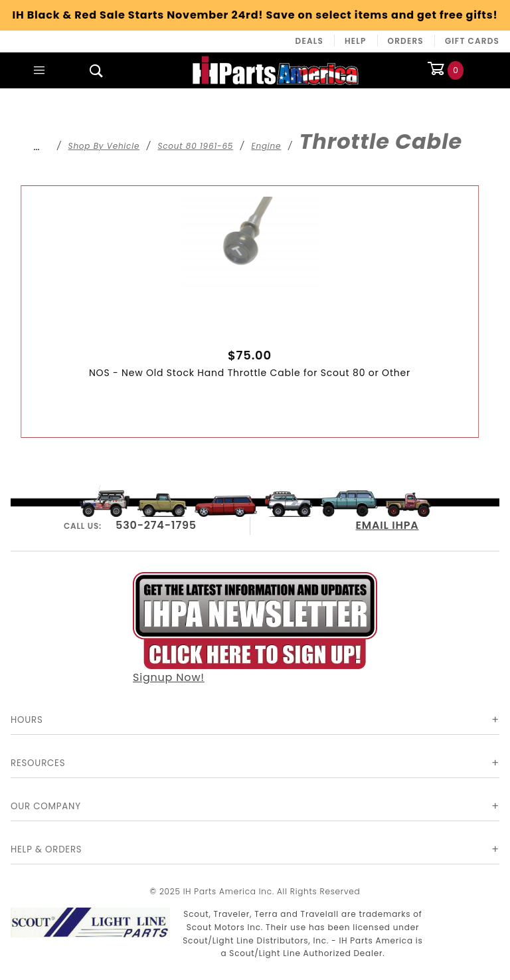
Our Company (46, 806)
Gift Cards (472, 41)
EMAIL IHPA (387, 525)
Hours (27, 720)
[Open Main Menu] (39, 70)
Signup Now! (255, 629)
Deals (309, 41)
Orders (406, 41)
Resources (38, 763)
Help (356, 41)
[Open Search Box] (96, 70)
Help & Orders (46, 849)
